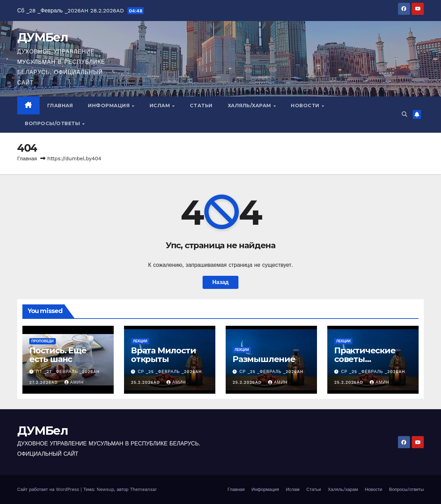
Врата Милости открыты (163, 355)
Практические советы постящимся (365, 359)
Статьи (201, 105)
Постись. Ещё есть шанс (58, 355)
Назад (220, 282)
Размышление (264, 359)
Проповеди (43, 341)
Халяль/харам (250, 105)
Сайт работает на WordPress (49, 489)
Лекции (140, 341)
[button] (404, 114)
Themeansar (143, 489)
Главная (60, 105)
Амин (74, 382)
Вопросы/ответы (53, 123)
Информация (110, 105)
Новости (306, 105)
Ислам (161, 105)
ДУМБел (43, 37)
